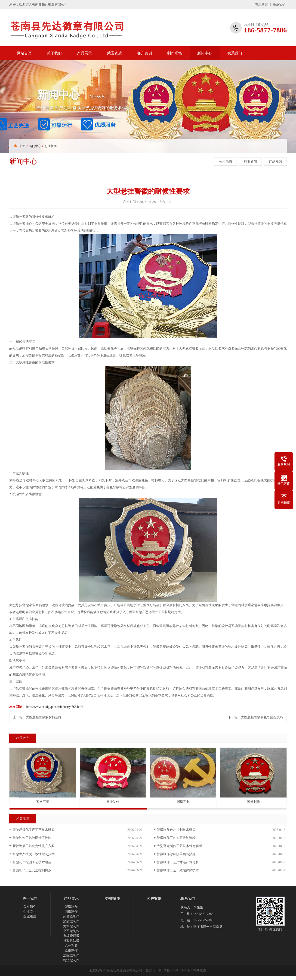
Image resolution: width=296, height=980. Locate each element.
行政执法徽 (71, 941)
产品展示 (84, 53)
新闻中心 (205, 53)
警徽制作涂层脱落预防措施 (176, 854)
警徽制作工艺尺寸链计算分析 (178, 862)
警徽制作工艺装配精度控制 (32, 838)
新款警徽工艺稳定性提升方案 (34, 846)
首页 (23, 146)
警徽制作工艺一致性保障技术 (178, 870)
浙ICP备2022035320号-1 (175, 970)
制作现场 (175, 53)
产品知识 (275, 162)
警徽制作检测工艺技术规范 (32, 862)
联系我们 (279, 5)
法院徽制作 (71, 955)
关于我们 (54, 53)
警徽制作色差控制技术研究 (176, 830)
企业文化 (30, 912)
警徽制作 (71, 907)
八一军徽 (71, 946)
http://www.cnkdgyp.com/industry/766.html (55, 707)
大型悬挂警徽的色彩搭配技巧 (262, 717)
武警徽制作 (71, 916)
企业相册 (30, 916)
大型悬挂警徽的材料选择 (44, 717)
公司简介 (30, 907)
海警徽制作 (71, 926)
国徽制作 (71, 912)
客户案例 (145, 53)
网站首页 (24, 53)
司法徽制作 (71, 960)
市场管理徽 (71, 936)
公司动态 (225, 162)
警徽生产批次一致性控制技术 (34, 854)
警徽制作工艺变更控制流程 (176, 838)
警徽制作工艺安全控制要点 (32, 870)
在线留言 (262, 5)
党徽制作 (71, 950)
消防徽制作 (71, 921)
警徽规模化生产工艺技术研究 (34, 830)
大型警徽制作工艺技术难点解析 (179, 846)
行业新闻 (51, 146)
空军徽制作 (71, 931)
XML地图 (200, 970)
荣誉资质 (114, 53)
